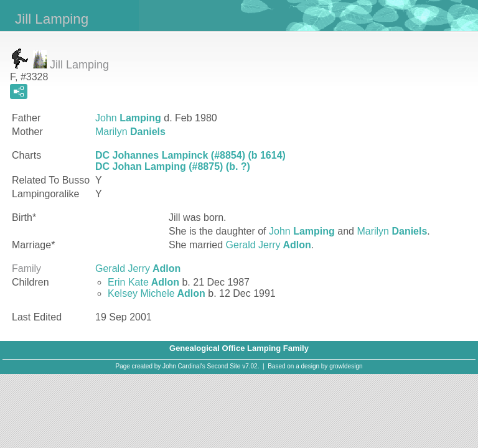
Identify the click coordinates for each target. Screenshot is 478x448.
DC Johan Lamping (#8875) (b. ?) (173, 166)
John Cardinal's (184, 366)
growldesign (346, 366)
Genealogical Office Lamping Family (239, 348)
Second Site (224, 366)
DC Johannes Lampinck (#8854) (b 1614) (190, 155)
